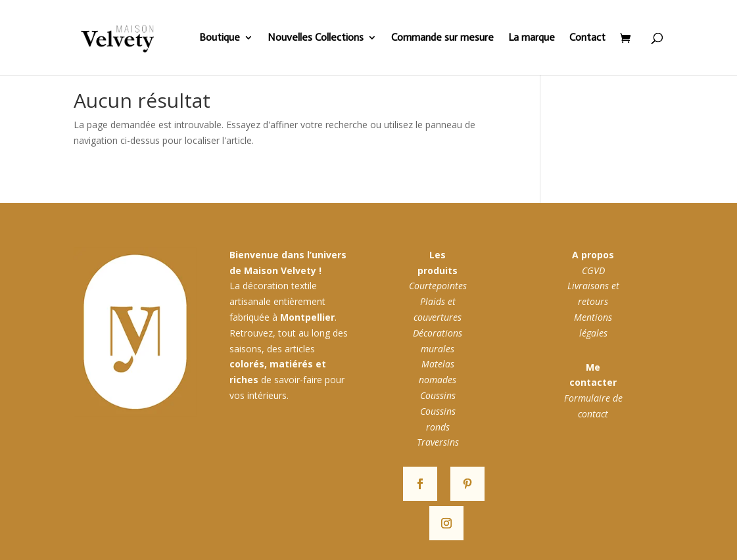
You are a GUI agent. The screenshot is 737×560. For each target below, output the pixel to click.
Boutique (220, 38)
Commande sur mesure (442, 38)
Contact (587, 38)
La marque (532, 38)
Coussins (438, 395)
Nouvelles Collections (316, 38)
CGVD (593, 270)
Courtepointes (438, 286)
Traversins (438, 442)
